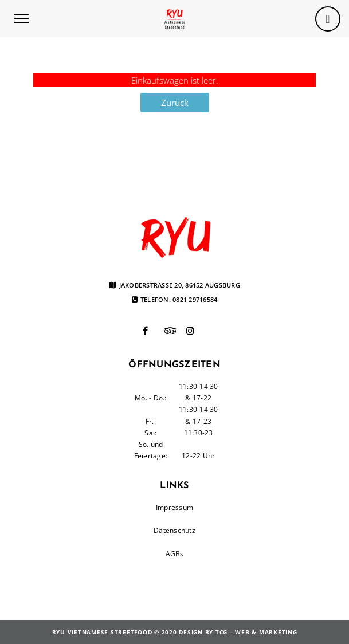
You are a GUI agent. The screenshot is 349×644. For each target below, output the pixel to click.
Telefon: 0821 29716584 (175, 300)
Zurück (175, 103)
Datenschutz (174, 530)
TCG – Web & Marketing (256, 632)
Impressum (174, 507)
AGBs (175, 554)
